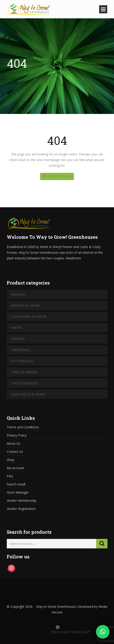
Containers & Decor (29, 317)
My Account (15, 468)
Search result (16, 484)
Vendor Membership (22, 500)
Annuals (19, 294)
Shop (10, 460)
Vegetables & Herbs (28, 394)
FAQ (10, 476)
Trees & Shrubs (24, 372)
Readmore (73, 258)
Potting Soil (22, 361)
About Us (14, 443)
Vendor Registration (21, 509)
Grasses (18, 339)
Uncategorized (25, 383)
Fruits (17, 328)
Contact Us (15, 452)
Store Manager (18, 492)
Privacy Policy (17, 435)
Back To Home (57, 176)
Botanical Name (25, 305)
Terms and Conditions (23, 427)
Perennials (21, 350)
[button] (103, 632)
